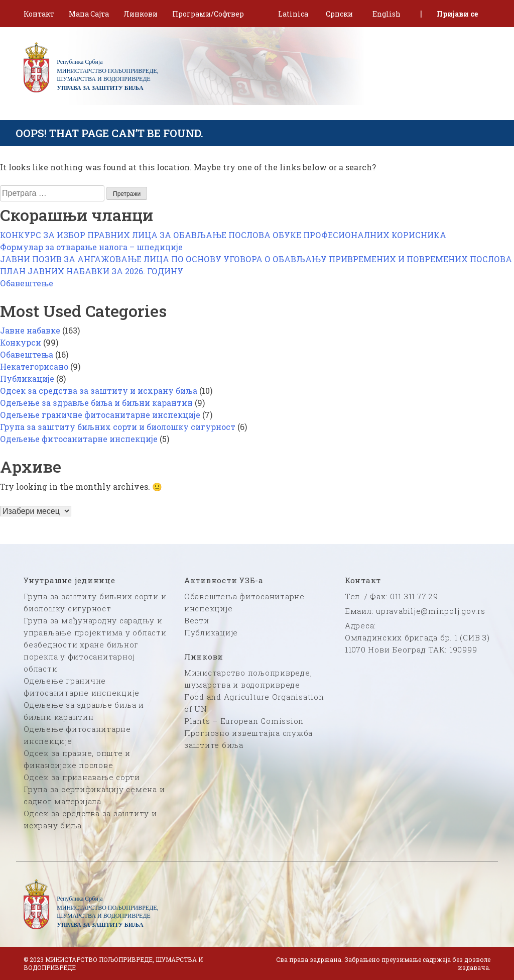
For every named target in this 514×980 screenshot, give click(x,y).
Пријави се (457, 14)
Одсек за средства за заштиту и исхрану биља (99, 391)
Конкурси (21, 342)
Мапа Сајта (89, 14)
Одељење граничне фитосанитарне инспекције (100, 415)
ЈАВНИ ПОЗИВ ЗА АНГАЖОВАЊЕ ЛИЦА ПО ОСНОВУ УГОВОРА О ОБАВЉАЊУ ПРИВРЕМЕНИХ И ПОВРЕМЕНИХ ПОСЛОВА (256, 259)
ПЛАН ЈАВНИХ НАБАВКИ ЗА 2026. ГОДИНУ (92, 271)
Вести (197, 620)
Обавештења (27, 354)
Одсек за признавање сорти (82, 777)
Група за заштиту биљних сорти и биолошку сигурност (118, 427)
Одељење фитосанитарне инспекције (79, 439)
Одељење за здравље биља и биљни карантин (96, 403)
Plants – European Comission (244, 721)
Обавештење (27, 283)
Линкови (141, 14)
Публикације (27, 378)
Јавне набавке (30, 330)
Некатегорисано (34, 366)
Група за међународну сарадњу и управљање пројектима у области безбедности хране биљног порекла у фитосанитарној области (95, 644)
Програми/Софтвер (208, 14)
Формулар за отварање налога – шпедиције (91, 247)
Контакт (39, 14)
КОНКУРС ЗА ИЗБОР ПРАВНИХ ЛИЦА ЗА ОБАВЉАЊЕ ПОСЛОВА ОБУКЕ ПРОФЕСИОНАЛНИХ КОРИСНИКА (223, 235)
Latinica (293, 14)
